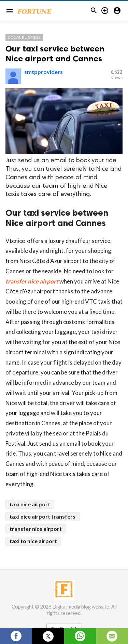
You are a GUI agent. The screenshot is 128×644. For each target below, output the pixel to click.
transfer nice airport (32, 281)
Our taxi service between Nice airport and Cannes (55, 53)
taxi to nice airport (33, 541)
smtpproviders (44, 72)
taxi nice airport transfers (42, 516)
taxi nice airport (30, 504)
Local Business (24, 37)
